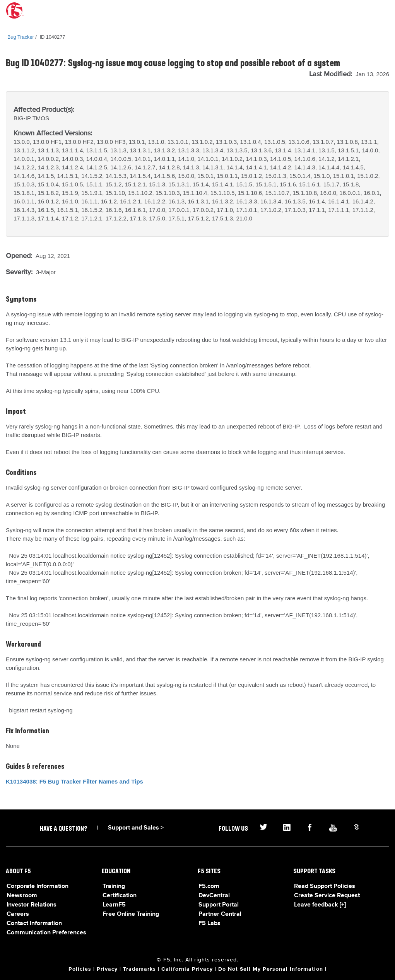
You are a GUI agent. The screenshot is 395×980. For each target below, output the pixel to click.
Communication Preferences (46, 933)
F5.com (209, 886)
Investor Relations (32, 905)
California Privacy (187, 969)
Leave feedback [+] (320, 905)
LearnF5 (114, 905)
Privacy (107, 969)
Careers (18, 914)
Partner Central (220, 914)
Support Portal (219, 905)
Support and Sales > (136, 828)
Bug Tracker (21, 37)
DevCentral (214, 896)
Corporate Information (38, 886)
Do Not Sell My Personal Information (271, 969)
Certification (120, 896)
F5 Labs (209, 924)
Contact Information (34, 924)
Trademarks (139, 969)
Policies (80, 969)
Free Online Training (131, 914)
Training (114, 886)
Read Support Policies (325, 886)
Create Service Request (327, 896)
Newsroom (22, 896)
